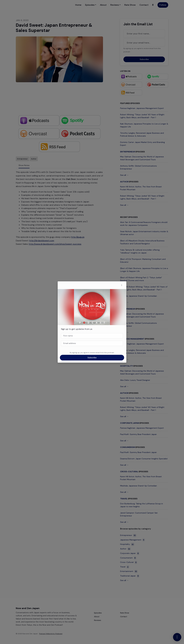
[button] (122, 285)
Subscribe (92, 358)
